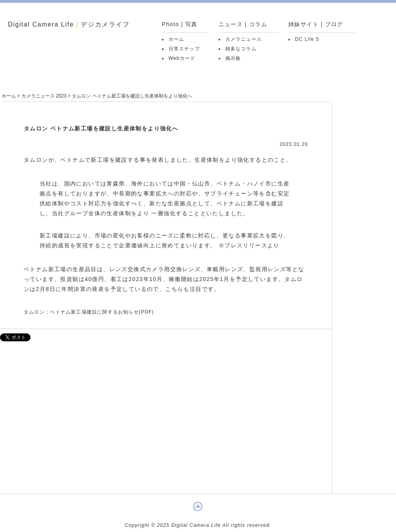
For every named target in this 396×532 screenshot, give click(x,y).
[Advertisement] (166, 421)
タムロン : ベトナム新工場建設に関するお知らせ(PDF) (89, 312)
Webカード (182, 58)
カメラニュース (244, 39)
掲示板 (233, 58)
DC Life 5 (307, 39)
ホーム (177, 39)
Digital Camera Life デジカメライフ (69, 24)
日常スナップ (184, 49)
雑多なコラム (241, 49)
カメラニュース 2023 (44, 96)
